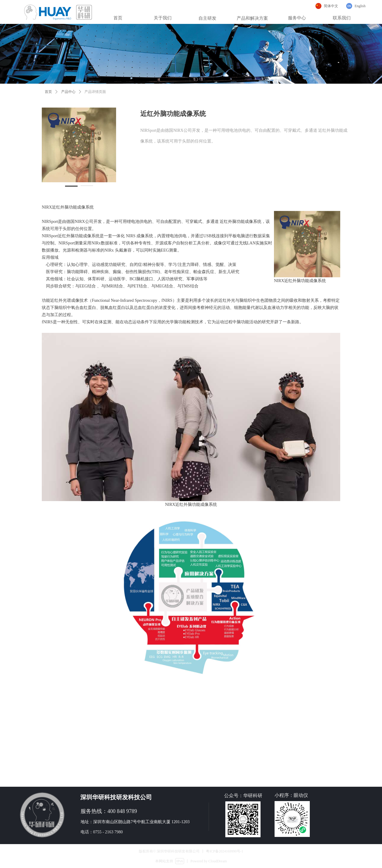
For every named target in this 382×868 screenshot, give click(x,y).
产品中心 (68, 92)
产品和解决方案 (252, 18)
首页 (48, 92)
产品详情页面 (95, 92)
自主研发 (207, 18)
